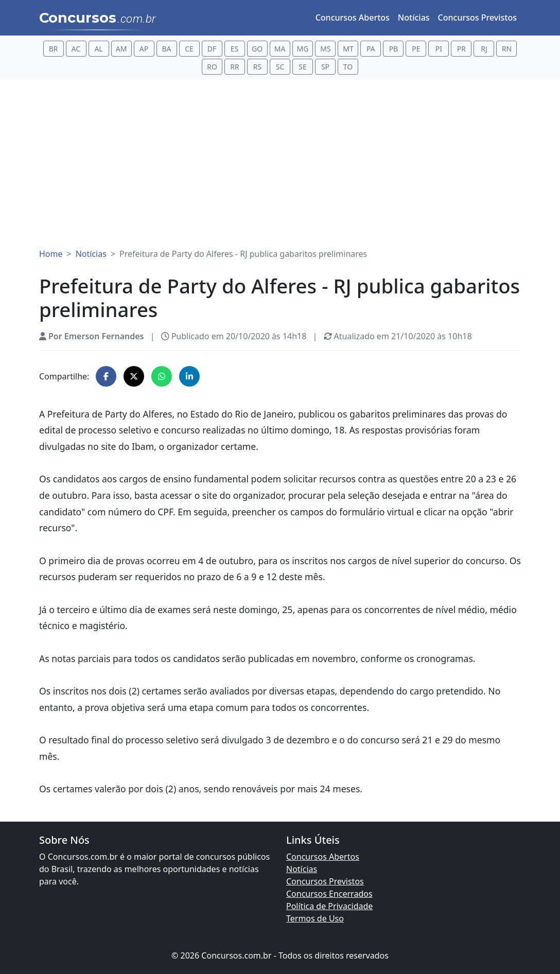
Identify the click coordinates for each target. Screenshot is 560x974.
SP (325, 67)
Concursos (98, 19)
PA (371, 49)
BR (54, 49)
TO (348, 67)
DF (212, 49)
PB (394, 49)
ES (234, 49)
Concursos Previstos (477, 18)
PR (461, 49)
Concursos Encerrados (329, 894)
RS (257, 67)
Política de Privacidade (329, 906)
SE (302, 67)
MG (303, 49)
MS (325, 49)
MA (280, 49)
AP (144, 49)
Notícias (414, 18)
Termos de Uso (315, 918)
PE (416, 49)
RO (212, 67)
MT (348, 49)
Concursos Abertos (353, 18)
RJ (484, 49)
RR (234, 67)
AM (121, 49)
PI (439, 49)
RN (507, 49)
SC (280, 67)
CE (189, 49)
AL (98, 49)
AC (76, 49)
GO (257, 49)
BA (167, 49)
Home (51, 254)
